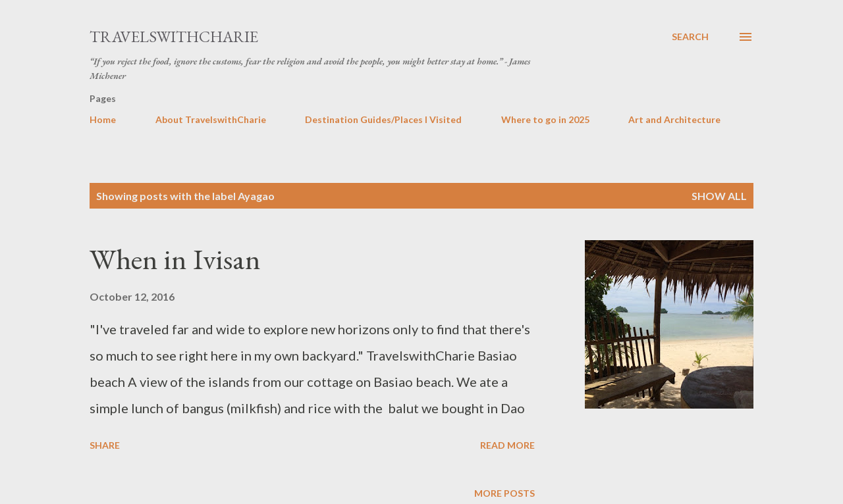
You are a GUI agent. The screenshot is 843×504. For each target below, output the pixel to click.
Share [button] (105, 445)
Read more (507, 445)
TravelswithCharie (174, 37)
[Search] (690, 37)
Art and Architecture (674, 119)
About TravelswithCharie (211, 119)
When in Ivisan (175, 259)
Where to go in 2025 (545, 119)
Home (103, 119)
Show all (719, 196)
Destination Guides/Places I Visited (383, 119)
